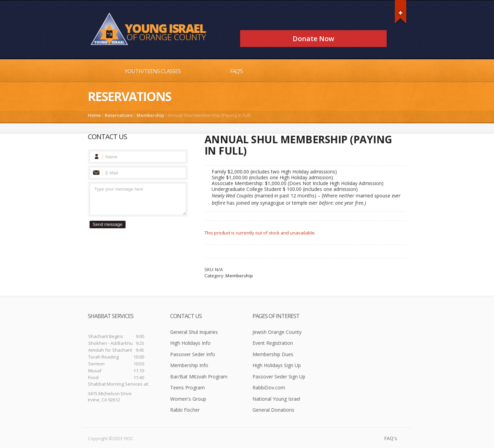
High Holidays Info (190, 343)
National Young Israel (276, 399)
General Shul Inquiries (194, 332)
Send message (108, 224)
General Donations (273, 410)
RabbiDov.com (269, 388)
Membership (150, 115)
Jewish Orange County (277, 332)
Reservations (119, 115)
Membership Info (189, 365)
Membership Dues (273, 354)
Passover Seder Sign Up (279, 377)
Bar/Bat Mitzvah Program (199, 377)
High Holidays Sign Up (277, 365)
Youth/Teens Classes (153, 71)
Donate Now (313, 39)
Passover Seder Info (193, 354)
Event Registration (273, 343)
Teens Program (187, 388)
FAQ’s (237, 71)
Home (94, 115)
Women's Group (188, 399)
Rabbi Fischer (185, 410)
